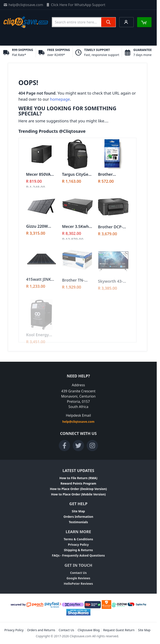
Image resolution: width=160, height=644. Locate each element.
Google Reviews (78, 584)
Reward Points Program (78, 485)
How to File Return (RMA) (78, 480)
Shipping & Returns (78, 554)
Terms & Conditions (78, 543)
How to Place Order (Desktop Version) (78, 491)
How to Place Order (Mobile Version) (78, 496)
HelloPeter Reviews (78, 589)
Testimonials (78, 525)
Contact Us (78, 578)
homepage (60, 99)
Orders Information (78, 520)
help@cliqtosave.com (23, 5)
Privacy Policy (78, 549)
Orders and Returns (41, 630)
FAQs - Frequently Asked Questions (78, 559)
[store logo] (26, 22)
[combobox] (84, 22)
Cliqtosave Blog (89, 630)
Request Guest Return (119, 630)
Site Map (78, 514)
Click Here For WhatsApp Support (76, 5)
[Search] (108, 22)
